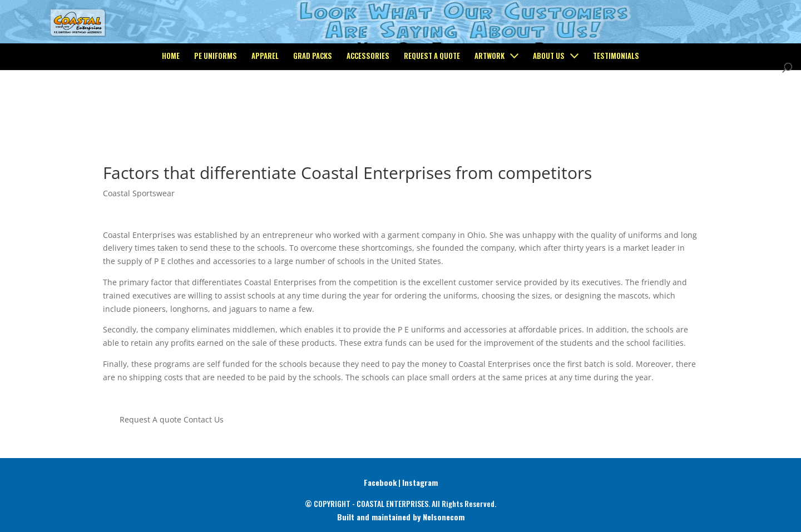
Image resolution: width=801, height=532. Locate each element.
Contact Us (204, 419)
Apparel (265, 101)
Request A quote (150, 419)
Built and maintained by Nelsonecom (401, 517)
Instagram (420, 482)
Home (171, 101)
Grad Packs (313, 101)
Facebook (380, 482)
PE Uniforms (216, 101)
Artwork (489, 101)
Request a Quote (432, 101)
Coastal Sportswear (139, 193)
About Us (549, 101)
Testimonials (616, 101)
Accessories (368, 101)
